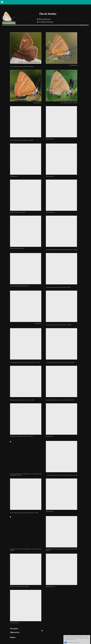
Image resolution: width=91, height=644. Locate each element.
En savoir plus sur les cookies (73, 642)
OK (66, 642)
